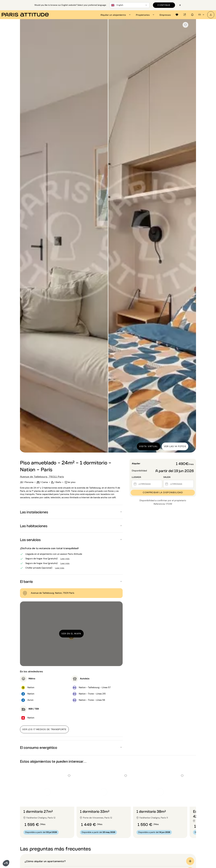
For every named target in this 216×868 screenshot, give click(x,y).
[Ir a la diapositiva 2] (47, 801)
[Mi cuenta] (211, 15)
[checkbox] (185, 25)
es (202, 15)
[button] (6, 863)
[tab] (116, 15)
